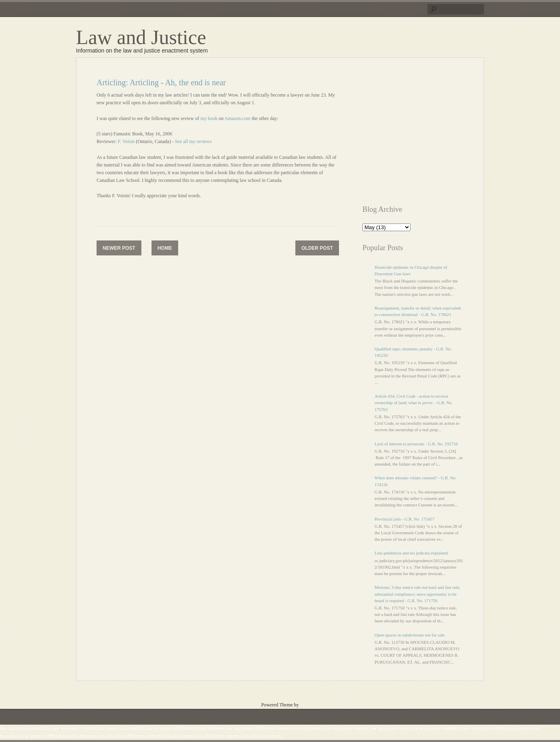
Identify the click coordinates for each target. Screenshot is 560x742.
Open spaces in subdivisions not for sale (409, 635)
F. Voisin (126, 141)
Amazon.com (238, 118)
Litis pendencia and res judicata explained (411, 553)
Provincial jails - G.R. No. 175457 (404, 519)
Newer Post (119, 248)
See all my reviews (193, 141)
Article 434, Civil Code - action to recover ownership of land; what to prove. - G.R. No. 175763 (414, 403)
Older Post (317, 248)
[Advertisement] (430, 135)
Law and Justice (141, 37)
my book (209, 118)
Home (165, 248)
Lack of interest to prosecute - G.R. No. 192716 (416, 444)
